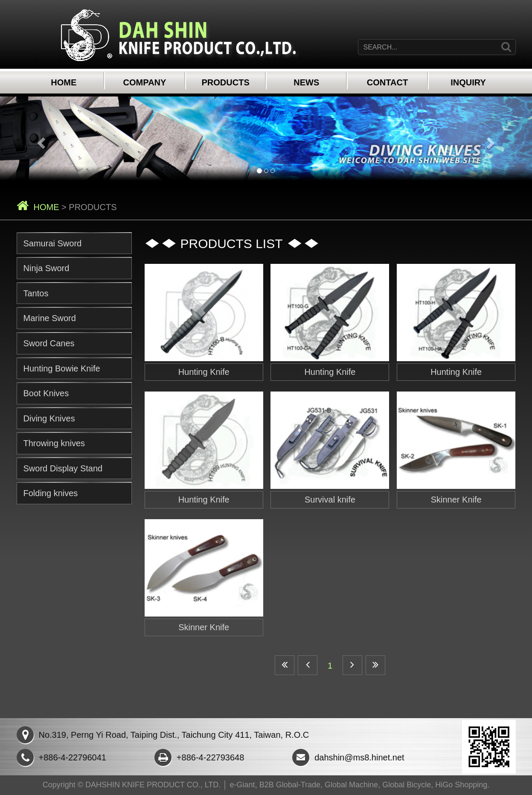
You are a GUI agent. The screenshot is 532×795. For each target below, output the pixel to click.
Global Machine (351, 785)
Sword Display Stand (63, 468)
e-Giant (243, 785)
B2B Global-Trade (290, 785)
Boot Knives (46, 393)
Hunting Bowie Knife (62, 368)
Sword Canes (49, 343)
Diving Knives (49, 418)
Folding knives (51, 493)
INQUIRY (468, 82)
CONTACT (387, 82)
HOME (64, 82)
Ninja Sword (47, 268)
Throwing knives (54, 443)
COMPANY (145, 82)
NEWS (306, 82)
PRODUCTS (226, 82)
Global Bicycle (407, 785)
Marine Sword (50, 318)
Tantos (36, 293)
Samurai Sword (53, 243)
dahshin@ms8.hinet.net (348, 757)
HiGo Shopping (461, 785)
